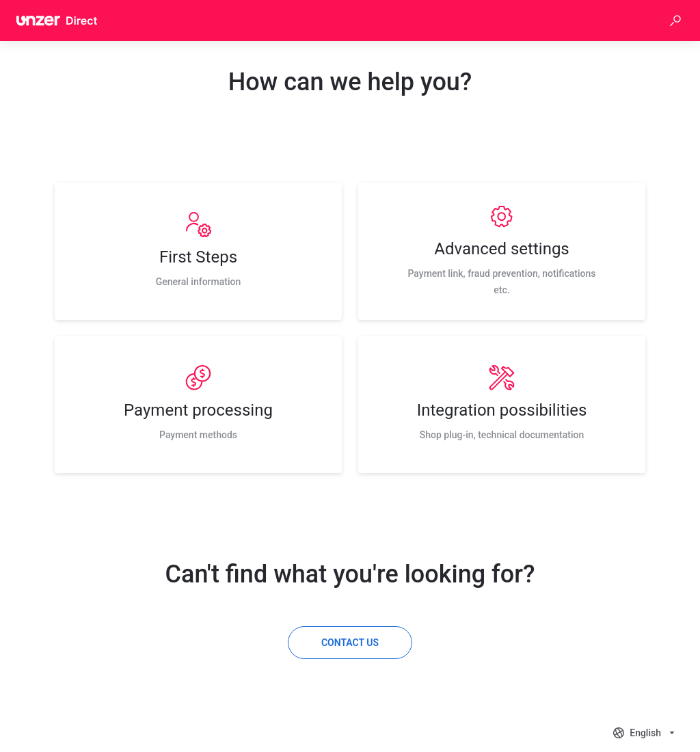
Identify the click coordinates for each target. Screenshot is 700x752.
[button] (675, 21)
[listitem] (198, 252)
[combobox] (645, 733)
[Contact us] (350, 643)
